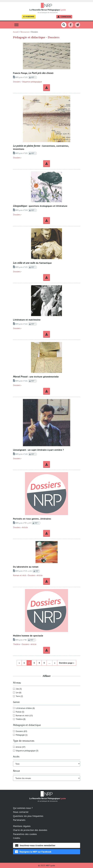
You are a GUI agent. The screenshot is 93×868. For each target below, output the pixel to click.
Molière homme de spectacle (28, 636)
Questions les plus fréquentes (28, 816)
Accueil (16, 32)
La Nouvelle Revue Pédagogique (48, 10)
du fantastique (32, 263)
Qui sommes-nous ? (23, 808)
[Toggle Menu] (16, 25)
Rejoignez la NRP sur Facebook (33, 852)
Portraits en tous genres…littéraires (32, 519)
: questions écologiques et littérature (40, 206)
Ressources (25, 32)
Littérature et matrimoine (27, 320)
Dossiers (17, 82)
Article (25, 527)
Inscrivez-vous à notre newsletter (35, 845)
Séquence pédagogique (32, 82)
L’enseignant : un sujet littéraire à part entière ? (38, 450)
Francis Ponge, (33, 73)
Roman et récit (20, 575)
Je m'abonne (29, 17)
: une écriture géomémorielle (36, 377)
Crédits (17, 838)
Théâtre (17, 644)
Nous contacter (21, 812)
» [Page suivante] (55, 663)
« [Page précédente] (19, 663)
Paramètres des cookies (25, 834)
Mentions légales (22, 826)
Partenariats (19, 820)
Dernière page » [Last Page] (67, 663)
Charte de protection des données (30, 830)
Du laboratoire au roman (26, 567)
